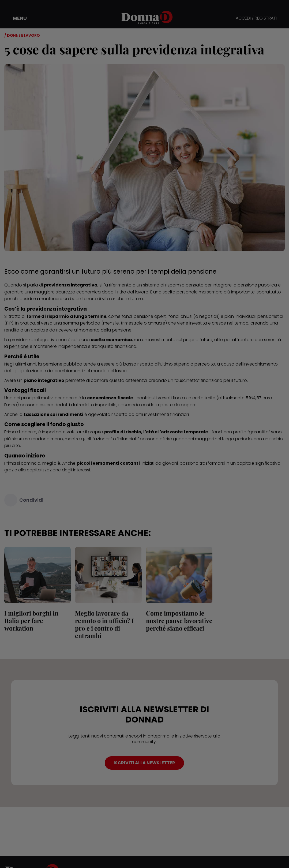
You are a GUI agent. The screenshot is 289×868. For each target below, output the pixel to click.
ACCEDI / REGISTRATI (256, 18)
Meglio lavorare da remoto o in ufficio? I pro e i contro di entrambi (104, 624)
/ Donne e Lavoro (22, 35)
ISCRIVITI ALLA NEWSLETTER (144, 763)
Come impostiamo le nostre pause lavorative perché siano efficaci (179, 621)
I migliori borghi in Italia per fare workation (31, 621)
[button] (16, 18)
